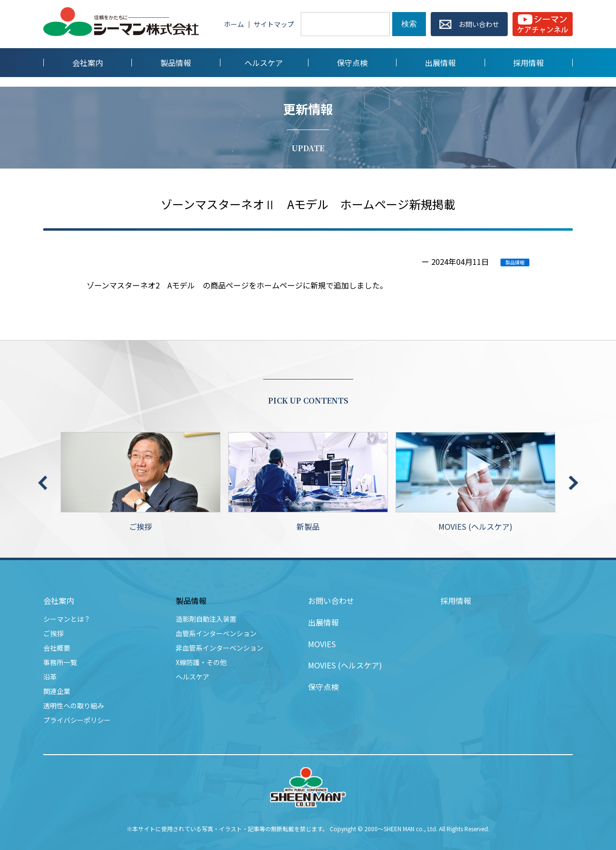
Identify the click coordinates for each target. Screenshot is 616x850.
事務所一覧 (60, 662)
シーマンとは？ (67, 619)
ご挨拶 (141, 482)
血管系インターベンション (216, 633)
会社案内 (59, 601)
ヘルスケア (192, 677)
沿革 (50, 677)
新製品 (308, 482)
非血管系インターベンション (219, 648)
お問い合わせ (331, 601)
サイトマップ (274, 24)
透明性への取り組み (74, 706)
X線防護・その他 (201, 662)
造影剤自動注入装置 (206, 619)
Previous (43, 483)
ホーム (234, 24)
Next (573, 483)
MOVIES (322, 644)
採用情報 (456, 601)
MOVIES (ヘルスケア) (475, 482)
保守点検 (323, 687)
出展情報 (323, 622)
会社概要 (57, 648)
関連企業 (57, 691)
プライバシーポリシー (77, 720)
